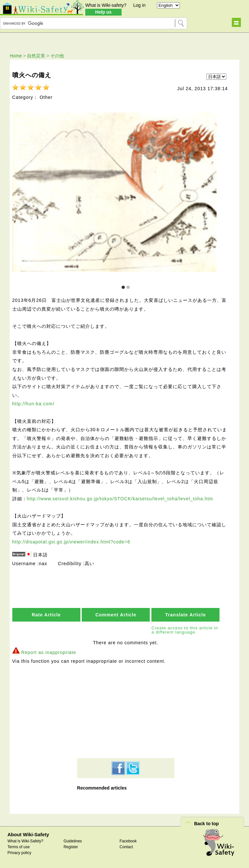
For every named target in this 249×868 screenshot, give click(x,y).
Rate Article (46, 615)
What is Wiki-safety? (106, 5)
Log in (139, 5)
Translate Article (186, 615)
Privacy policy (19, 853)
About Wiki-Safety (28, 835)
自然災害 (36, 56)
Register (71, 848)
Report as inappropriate (48, 653)
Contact (126, 848)
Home (16, 56)
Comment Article (116, 615)
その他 (57, 56)
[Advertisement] (126, 711)
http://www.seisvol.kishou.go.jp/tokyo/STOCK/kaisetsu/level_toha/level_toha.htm (120, 499)
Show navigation (236, 22)
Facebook (128, 842)
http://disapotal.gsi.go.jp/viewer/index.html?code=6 (71, 542)
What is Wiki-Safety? (25, 842)
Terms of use (19, 848)
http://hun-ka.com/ (33, 404)
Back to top (207, 824)
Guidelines (73, 842)
